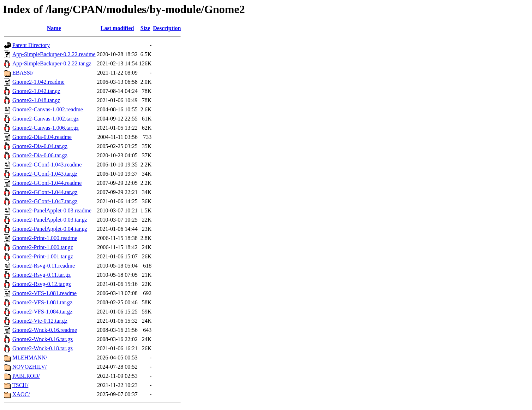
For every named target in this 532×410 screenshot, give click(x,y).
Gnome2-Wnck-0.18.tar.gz (43, 348)
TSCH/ (20, 385)
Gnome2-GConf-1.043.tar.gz (45, 174)
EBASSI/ (23, 73)
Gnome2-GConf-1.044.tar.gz (45, 192)
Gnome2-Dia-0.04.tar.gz (40, 146)
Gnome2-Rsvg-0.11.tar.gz (41, 275)
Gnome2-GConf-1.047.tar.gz (45, 201)
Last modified (117, 28)
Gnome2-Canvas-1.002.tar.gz (46, 119)
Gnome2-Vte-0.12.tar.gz (40, 321)
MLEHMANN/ (30, 358)
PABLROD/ (26, 376)
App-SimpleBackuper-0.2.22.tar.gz (52, 63)
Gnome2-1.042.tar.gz (36, 91)
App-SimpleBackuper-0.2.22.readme (54, 54)
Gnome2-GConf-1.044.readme (47, 183)
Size (145, 28)
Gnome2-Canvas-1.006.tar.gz (46, 128)
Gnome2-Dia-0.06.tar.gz (40, 155)
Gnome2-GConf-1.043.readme (47, 165)
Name (54, 28)
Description (167, 28)
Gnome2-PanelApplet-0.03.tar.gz (50, 220)
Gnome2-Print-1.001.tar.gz (43, 256)
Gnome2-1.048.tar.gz (36, 100)
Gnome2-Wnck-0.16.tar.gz (43, 339)
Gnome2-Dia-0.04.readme (42, 137)
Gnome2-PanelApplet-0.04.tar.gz (50, 229)
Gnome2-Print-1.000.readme (45, 238)
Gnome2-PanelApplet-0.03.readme (52, 210)
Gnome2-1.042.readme (38, 82)
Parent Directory (31, 45)
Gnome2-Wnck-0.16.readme (45, 330)
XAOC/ (21, 394)
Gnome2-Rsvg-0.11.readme (44, 266)
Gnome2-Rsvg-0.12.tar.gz (42, 284)
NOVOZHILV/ (29, 367)
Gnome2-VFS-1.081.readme (44, 293)
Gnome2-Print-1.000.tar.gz (43, 247)
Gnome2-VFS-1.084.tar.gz (42, 312)
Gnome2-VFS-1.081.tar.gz (42, 302)
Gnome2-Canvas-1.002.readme (48, 109)
